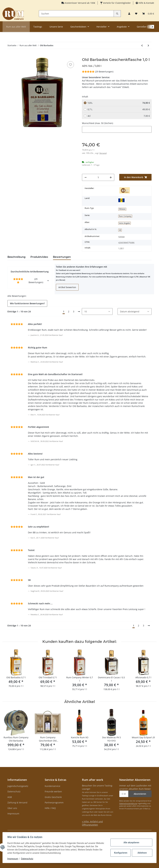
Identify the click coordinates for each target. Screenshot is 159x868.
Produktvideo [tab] (39, 257)
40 (120, 230)
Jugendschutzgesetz (18, 786)
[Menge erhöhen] (111, 177)
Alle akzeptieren (131, 843)
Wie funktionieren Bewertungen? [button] (27, 303)
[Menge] (98, 177)
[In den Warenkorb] (10, 56)
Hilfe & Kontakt (146, 3)
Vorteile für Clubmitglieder (117, 3)
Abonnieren (140, 794)
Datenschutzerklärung (128, 803)
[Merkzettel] (136, 14)
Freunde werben (53, 791)
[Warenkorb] (148, 14)
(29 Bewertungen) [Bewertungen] (98, 72)
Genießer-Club (144, 27)
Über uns (12, 808)
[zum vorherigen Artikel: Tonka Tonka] (142, 45)
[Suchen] (76, 14)
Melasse (122, 209)
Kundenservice (52, 786)
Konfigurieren (121, 853)
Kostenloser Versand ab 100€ (80, 3)
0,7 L (119, 109)
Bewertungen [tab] (62, 257)
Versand (103, 153)
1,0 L (119, 103)
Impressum (13, 814)
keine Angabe (125, 223)
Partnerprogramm (54, 803)
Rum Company (125, 216)
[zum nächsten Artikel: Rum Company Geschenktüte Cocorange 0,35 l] (148, 45)
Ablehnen (142, 853)
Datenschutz (14, 791)
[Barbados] (121, 200)
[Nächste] (79, 312)
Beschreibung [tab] (16, 257)
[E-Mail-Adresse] (124, 794)
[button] (129, 14)
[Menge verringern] (86, 177)
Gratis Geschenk (53, 797)
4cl (119, 116)
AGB (10, 797)
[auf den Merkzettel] (70, 65)
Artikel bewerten (67, 287)
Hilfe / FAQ (50, 808)
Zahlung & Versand (17, 803)
